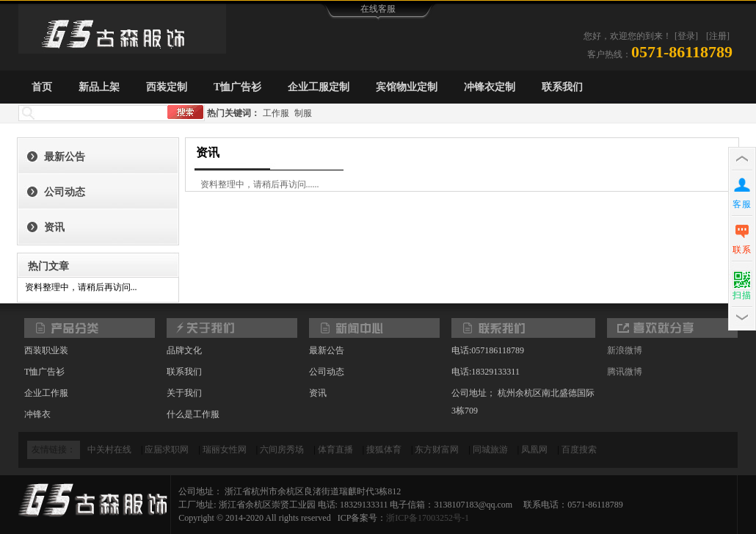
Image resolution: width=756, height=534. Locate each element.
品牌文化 (184, 350)
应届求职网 (167, 450)
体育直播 (335, 450)
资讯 (54, 227)
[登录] (686, 36)
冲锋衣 (37, 414)
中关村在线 (109, 450)
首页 (42, 87)
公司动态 (65, 192)
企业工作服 (46, 393)
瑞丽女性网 (225, 450)
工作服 (276, 113)
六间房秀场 (282, 450)
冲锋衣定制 (490, 87)
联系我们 (562, 87)
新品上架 (99, 87)
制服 (303, 113)
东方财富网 (437, 450)
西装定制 (167, 87)
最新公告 (65, 157)
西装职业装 (46, 350)
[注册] (718, 36)
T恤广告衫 (237, 87)
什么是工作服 (193, 414)
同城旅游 (490, 450)
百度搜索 (579, 450)
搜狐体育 (384, 450)
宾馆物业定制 (407, 87)
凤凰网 (534, 450)
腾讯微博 (625, 372)
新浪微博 (625, 350)
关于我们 (184, 393)
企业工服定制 (319, 87)
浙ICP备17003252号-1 (428, 518)
